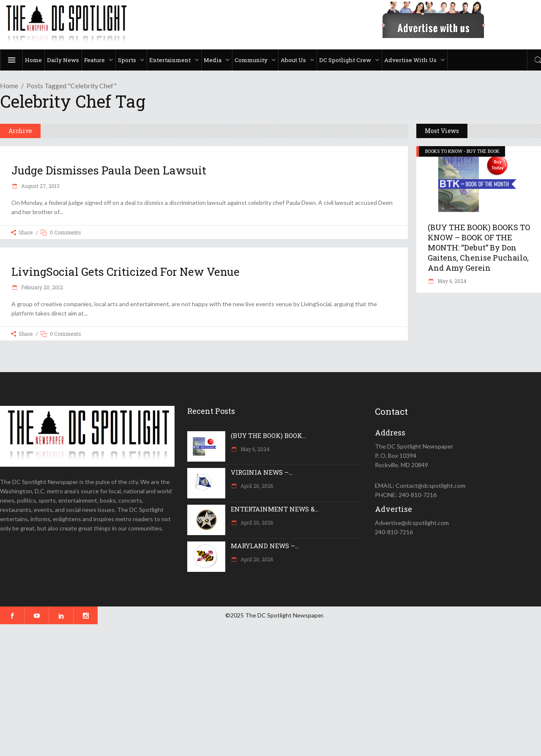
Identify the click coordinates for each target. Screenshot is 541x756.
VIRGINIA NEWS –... (262, 472)
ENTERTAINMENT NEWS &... (275, 509)
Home (9, 86)
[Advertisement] (254, 690)
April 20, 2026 (256, 486)
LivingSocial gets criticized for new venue (126, 272)
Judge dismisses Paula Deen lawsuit (109, 170)
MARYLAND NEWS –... (265, 546)
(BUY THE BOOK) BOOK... (268, 435)
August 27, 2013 (40, 186)
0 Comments (66, 232)
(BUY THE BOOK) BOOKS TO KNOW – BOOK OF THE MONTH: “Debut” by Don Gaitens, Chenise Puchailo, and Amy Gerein (479, 247)
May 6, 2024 (451, 281)
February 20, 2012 (41, 287)
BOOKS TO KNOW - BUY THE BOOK (462, 151)
